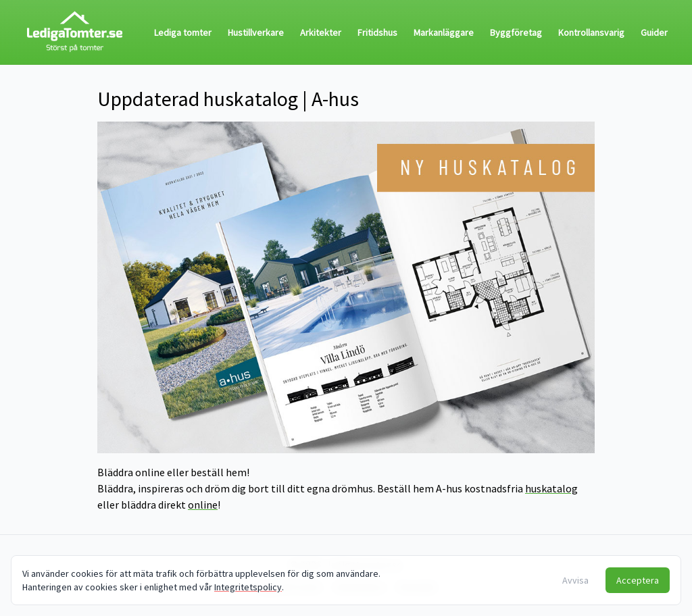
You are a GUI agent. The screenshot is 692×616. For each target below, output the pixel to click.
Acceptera (638, 580)
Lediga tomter (183, 32)
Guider (654, 32)
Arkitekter (321, 32)
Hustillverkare (256, 32)
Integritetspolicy (248, 587)
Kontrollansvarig (591, 32)
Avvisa (575, 580)
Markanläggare (444, 32)
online (203, 505)
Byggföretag (516, 32)
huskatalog (551, 488)
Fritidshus (377, 32)
